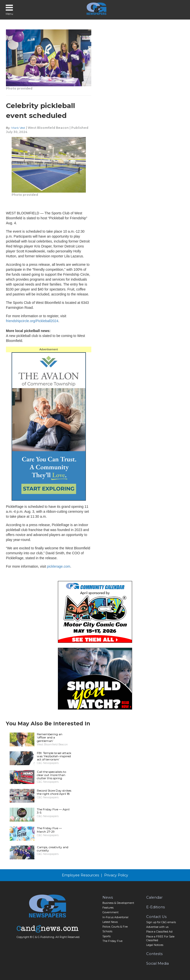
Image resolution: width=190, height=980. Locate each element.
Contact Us (156, 917)
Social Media (157, 963)
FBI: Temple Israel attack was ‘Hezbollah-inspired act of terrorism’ (54, 756)
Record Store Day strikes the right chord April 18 (54, 792)
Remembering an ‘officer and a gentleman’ (50, 737)
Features (108, 908)
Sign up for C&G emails (161, 922)
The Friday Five (112, 941)
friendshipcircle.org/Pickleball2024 (32, 321)
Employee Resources (80, 875)
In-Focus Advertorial (115, 917)
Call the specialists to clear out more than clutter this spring (51, 775)
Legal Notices (155, 945)
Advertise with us (157, 927)
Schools (107, 931)
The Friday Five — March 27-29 (49, 830)
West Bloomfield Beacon (48, 128)
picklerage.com (59, 566)
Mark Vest (18, 128)
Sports (107, 936)
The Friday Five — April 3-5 (53, 811)
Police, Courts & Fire (115, 927)
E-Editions (155, 907)
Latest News (110, 922)
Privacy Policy (116, 875)
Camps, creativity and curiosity (53, 849)
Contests (154, 954)
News (108, 897)
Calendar (154, 897)
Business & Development (118, 903)
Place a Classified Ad (159, 932)
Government (110, 912)
